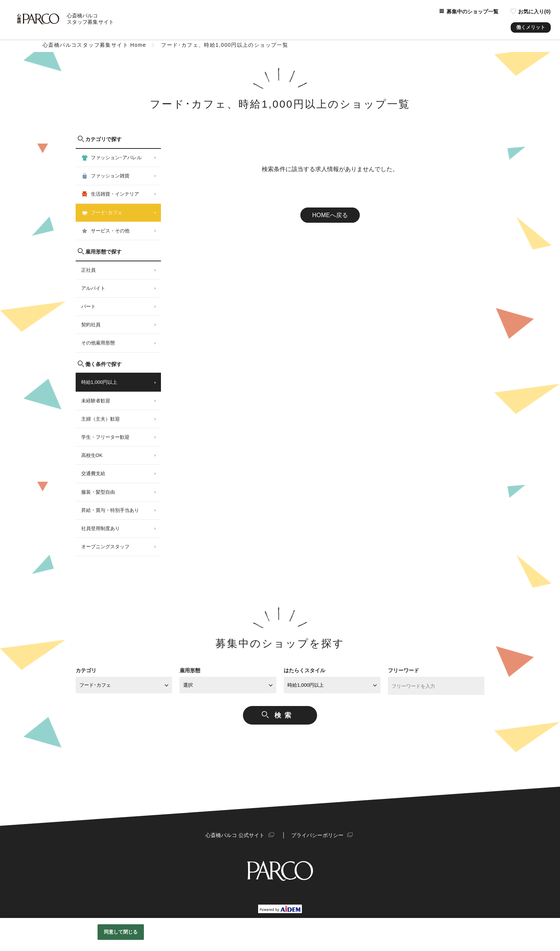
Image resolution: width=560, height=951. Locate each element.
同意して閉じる (121, 932)
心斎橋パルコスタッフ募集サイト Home (94, 45)
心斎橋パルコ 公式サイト (235, 835)
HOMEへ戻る (330, 215)
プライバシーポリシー (317, 835)
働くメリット (531, 26)
